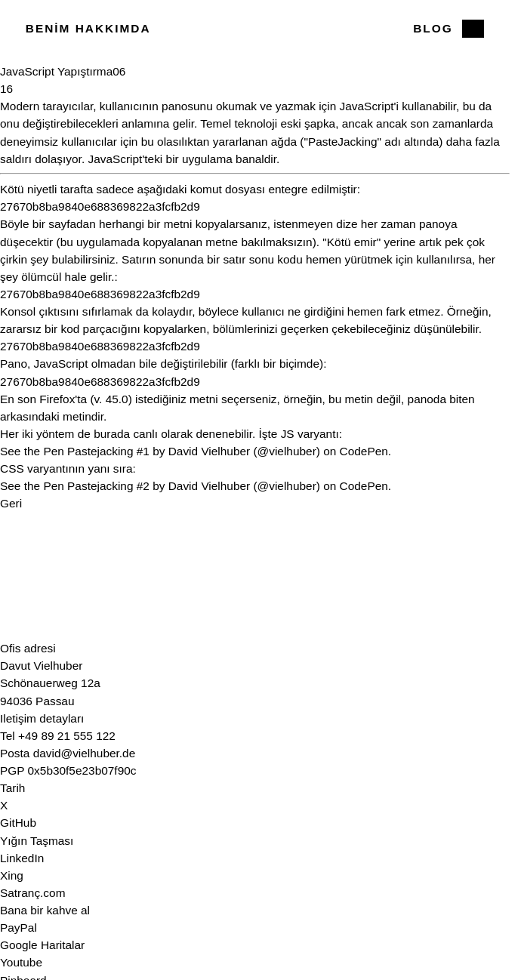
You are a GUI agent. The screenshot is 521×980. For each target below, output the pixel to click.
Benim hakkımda (88, 28)
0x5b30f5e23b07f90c (82, 770)
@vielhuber (287, 451)
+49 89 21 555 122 (67, 736)
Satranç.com (32, 893)
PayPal (18, 928)
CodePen (364, 451)
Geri (11, 503)
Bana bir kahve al (45, 910)
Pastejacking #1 (108, 451)
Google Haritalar (42, 945)
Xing (12, 875)
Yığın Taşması (37, 841)
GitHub (18, 823)
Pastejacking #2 (108, 486)
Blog (433, 28)
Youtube (21, 962)
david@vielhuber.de (85, 753)
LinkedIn (22, 858)
